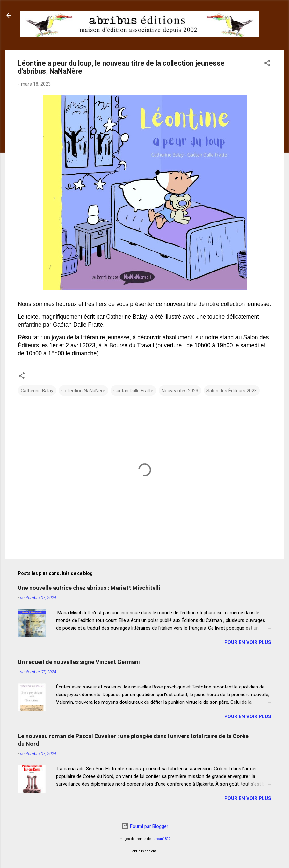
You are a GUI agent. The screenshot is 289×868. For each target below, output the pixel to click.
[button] (267, 64)
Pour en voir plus (248, 642)
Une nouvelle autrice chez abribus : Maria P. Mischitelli (89, 588)
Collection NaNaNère (83, 391)
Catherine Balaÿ (37, 391)
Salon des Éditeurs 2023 (232, 391)
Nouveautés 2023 (180, 391)
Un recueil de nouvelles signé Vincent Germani (79, 662)
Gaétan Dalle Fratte (133, 391)
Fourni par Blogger (145, 826)
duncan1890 (161, 839)
